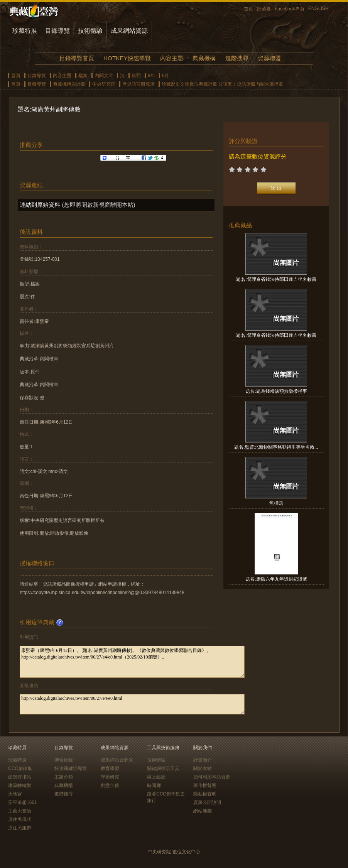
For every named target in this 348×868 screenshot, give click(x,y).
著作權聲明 (205, 785)
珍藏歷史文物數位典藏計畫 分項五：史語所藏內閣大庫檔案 (222, 84)
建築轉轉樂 (20, 785)
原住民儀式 (20, 819)
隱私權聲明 (205, 794)
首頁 (248, 9)
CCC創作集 (20, 768)
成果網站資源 (129, 31)
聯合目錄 (64, 760)
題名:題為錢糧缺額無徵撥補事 (276, 391)
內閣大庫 (104, 76)
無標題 (276, 503)
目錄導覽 (57, 31)
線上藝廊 (156, 777)
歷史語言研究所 (139, 84)
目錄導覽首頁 (77, 58)
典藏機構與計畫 (69, 84)
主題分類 (64, 777)
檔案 (83, 76)
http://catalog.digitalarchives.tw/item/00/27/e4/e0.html (132, 704)
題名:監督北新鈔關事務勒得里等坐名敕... (276, 447)
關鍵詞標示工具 (163, 768)
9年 (151, 76)
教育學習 (110, 768)
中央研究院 (104, 84)
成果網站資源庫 (117, 760)
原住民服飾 (20, 828)
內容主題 (172, 58)
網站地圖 (203, 811)
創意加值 (110, 785)
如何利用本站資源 (212, 777)
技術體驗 (90, 31)
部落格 (264, 9)
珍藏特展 (25, 31)
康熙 (136, 76)
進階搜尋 (237, 58)
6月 (166, 76)
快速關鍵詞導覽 (71, 768)
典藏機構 (204, 58)
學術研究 (110, 777)
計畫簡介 (203, 760)
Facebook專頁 (290, 9)
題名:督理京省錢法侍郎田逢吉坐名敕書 (276, 279)
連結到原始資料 (40, 205)
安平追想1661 (23, 802)
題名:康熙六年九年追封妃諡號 (276, 579)
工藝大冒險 (20, 811)
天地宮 (15, 794)
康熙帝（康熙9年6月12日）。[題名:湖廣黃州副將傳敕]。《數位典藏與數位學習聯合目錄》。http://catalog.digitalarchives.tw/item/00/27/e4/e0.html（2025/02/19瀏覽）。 (132, 662)
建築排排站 (20, 777)
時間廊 (154, 785)
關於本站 (203, 768)
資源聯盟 (269, 58)
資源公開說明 (207, 802)
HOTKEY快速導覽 (127, 58)
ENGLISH (318, 8)
